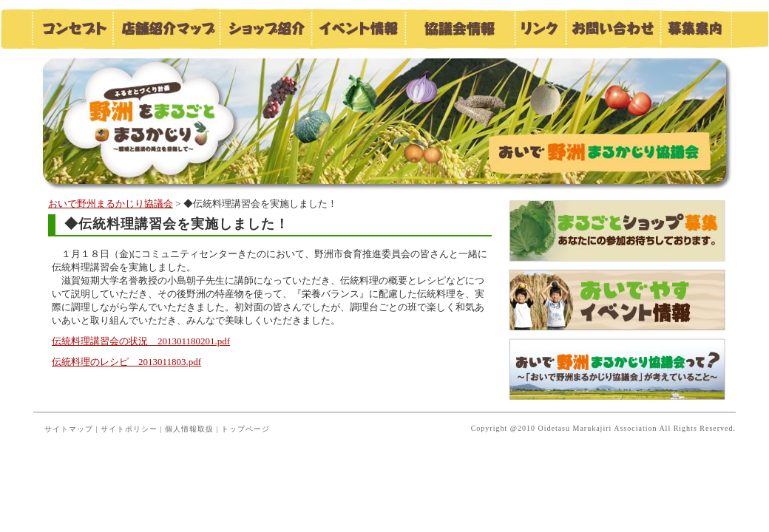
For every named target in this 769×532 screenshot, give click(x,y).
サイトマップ (69, 429)
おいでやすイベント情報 (617, 300)
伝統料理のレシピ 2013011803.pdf (126, 362)
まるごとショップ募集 (617, 232)
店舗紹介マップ (166, 28)
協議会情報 (459, 28)
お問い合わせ (612, 28)
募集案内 (696, 28)
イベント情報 (358, 28)
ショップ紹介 (265, 28)
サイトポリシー (129, 429)
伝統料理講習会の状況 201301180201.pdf (141, 341)
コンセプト (71, 28)
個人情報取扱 (189, 429)
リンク (539, 28)
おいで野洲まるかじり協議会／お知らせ (166, 120)
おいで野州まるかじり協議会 (111, 204)
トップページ (245, 429)
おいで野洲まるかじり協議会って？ (617, 369)
